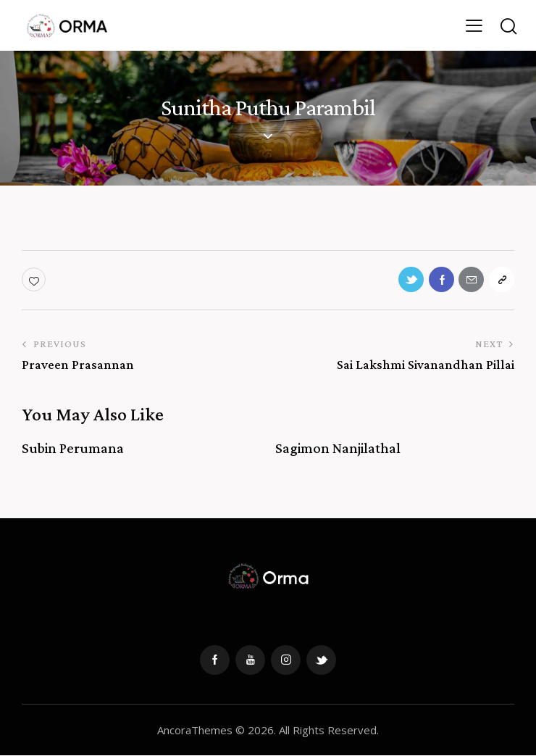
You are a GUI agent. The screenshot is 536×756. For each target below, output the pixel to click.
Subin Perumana (73, 449)
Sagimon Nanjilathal (338, 449)
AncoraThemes (195, 730)
